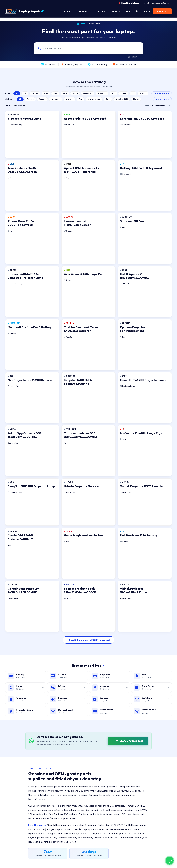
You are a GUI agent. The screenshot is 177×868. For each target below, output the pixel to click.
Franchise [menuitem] (143, 11)
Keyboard (56, 99)
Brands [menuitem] (69, 11)
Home (81, 24)
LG (133, 93)
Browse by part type (88, 666)
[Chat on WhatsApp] (170, 861)
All (17, 93)
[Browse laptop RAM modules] (110, 711)
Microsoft (88, 93)
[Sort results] (161, 106)
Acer (46, 93)
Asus (65, 93)
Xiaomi (143, 93)
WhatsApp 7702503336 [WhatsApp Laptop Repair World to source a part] (128, 741)
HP (25, 93)
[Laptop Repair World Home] (27, 11)
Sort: (147, 106)
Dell (55, 93)
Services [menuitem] (84, 11)
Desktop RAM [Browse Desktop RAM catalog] (122, 99)
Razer (123, 93)
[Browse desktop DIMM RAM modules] (152, 711)
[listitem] (32, 135)
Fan (81, 99)
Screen (42, 99)
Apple (75, 93)
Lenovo (35, 93)
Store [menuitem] (128, 11)
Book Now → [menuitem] (162, 11)
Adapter (69, 99)
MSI (113, 93)
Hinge (136, 99)
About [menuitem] (116, 11)
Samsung (102, 93)
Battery (30, 99)
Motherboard (94, 99)
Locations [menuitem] (101, 11)
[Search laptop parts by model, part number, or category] (86, 48)
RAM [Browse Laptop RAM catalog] (108, 99)
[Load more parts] (89, 640)
